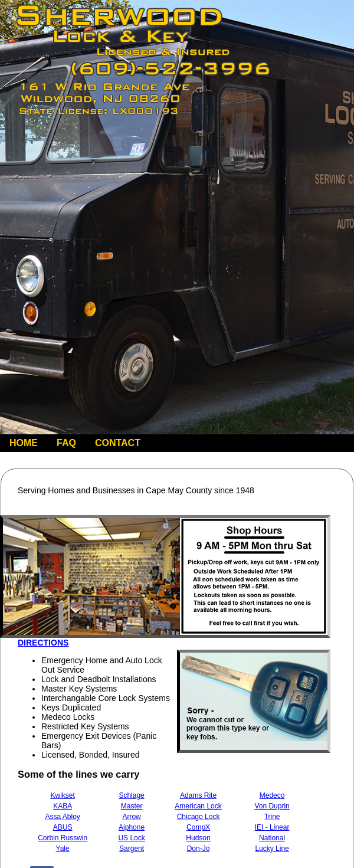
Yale (63, 849)
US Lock (131, 838)
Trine (272, 817)
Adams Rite (198, 795)
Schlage (131, 795)
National (272, 838)
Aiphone (132, 827)
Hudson (198, 838)
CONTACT (118, 443)
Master (132, 806)
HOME (24, 443)
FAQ (66, 443)
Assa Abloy (62, 817)
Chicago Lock (199, 817)
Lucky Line (272, 849)
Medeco (272, 795)
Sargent (132, 849)
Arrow (131, 817)
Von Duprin (272, 806)
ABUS (63, 827)
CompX (198, 827)
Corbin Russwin (63, 838)
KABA (63, 806)
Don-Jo (199, 849)
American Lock (198, 806)
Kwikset (62, 795)
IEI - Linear (272, 827)
